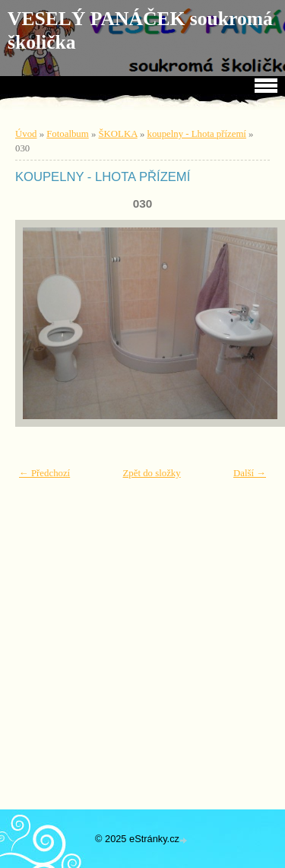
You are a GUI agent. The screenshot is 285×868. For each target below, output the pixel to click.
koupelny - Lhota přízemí (197, 134)
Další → (250, 473)
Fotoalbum (67, 134)
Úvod (26, 134)
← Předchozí (44, 473)
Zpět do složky (152, 473)
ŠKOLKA (118, 134)
